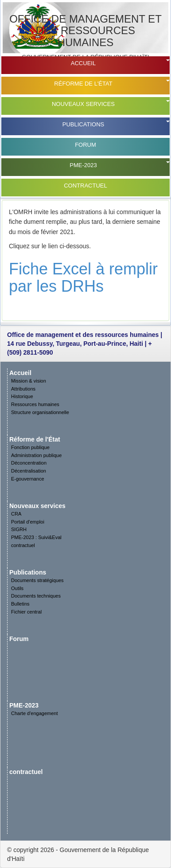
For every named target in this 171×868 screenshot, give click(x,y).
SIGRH (19, 529)
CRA (16, 514)
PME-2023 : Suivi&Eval (36, 537)
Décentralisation (29, 471)
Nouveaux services (83, 104)
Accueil (83, 63)
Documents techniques (36, 596)
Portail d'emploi (28, 522)
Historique (22, 396)
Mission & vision (29, 381)
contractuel (85, 186)
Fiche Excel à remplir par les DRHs (83, 278)
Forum (85, 145)
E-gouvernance (28, 479)
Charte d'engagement (34, 713)
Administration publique (36, 455)
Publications (83, 124)
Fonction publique (30, 447)
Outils (17, 588)
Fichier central (26, 612)
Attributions (23, 389)
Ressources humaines (35, 404)
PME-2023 (83, 165)
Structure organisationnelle (40, 412)
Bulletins (20, 604)
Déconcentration (29, 463)
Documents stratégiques (37, 580)
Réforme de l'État (83, 84)
